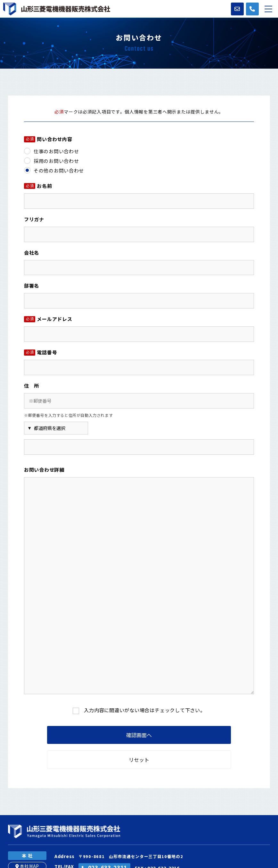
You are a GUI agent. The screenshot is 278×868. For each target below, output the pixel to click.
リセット (139, 760)
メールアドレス (48, 319)
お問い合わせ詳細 (44, 470)
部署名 (32, 286)
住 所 (32, 386)
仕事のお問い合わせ (56, 151)
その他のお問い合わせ (59, 170)
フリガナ (34, 219)
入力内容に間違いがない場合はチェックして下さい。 (145, 710)
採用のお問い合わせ (56, 161)
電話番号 (41, 353)
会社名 (32, 253)
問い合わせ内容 (48, 139)
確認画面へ (139, 735)
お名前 (38, 186)
